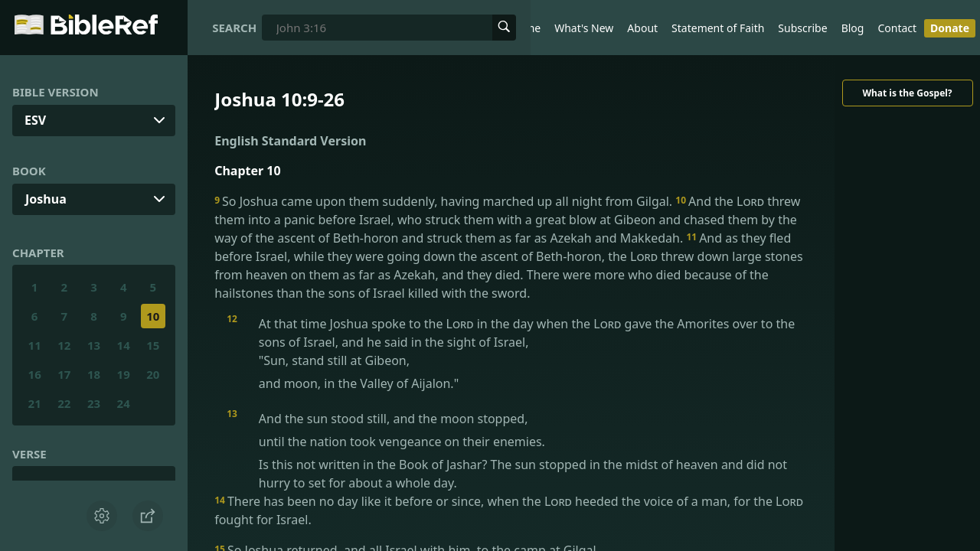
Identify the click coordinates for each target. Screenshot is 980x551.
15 (153, 345)
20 (153, 374)
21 (35, 403)
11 (35, 345)
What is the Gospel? (907, 93)
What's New (584, 28)
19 (124, 374)
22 (64, 403)
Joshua (46, 199)
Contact (897, 28)
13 (94, 345)
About (642, 28)
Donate (950, 28)
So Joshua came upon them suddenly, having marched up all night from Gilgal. (445, 201)
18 (94, 374)
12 (64, 345)
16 (35, 374)
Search (234, 28)
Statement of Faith (718, 28)
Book (29, 171)
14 (124, 345)
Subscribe (802, 28)
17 (64, 374)
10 (153, 316)
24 (124, 403)
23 (94, 403)
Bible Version (56, 92)
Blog (853, 28)
